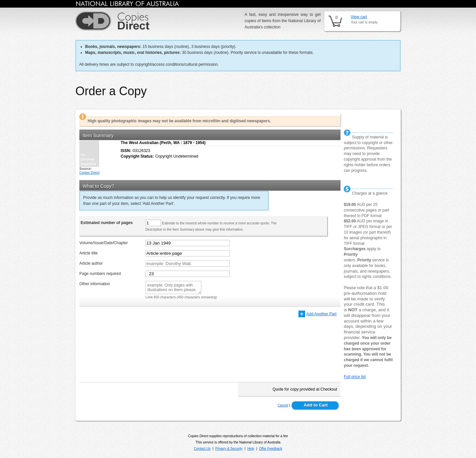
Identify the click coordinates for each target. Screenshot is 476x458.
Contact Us (202, 449)
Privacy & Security (229, 449)
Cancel (283, 405)
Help (251, 449)
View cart (359, 17)
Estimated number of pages (107, 223)
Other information (95, 284)
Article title (88, 253)
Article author (91, 263)
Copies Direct (89, 173)
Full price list (355, 377)
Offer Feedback (271, 449)
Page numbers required (100, 274)
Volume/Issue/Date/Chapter (104, 243)
